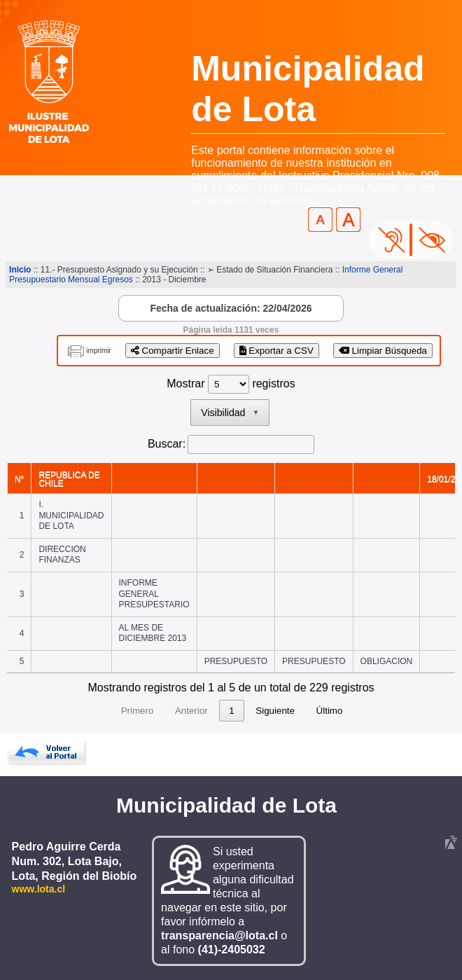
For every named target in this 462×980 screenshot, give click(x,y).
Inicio (20, 270)
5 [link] (252, 711)
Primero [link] (51, 711)
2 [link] (172, 711)
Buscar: (167, 444)
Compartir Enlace (173, 351)
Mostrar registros (231, 384)
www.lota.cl (39, 889)
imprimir (99, 351)
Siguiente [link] (361, 711)
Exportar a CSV (276, 351)
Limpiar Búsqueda (383, 351)
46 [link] (315, 711)
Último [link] (415, 711)
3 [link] (199, 711)
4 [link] (226, 711)
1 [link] (145, 711)
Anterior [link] (105, 711)
